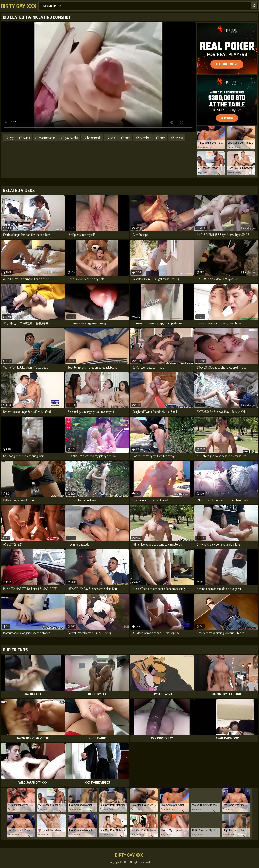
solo (113, 138)
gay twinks (71, 138)
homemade (94, 138)
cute (128, 138)
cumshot (145, 138)
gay (11, 138)
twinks (179, 138)
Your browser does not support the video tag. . (98, 77)
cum (163, 138)
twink (26, 138)
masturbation (47, 138)
